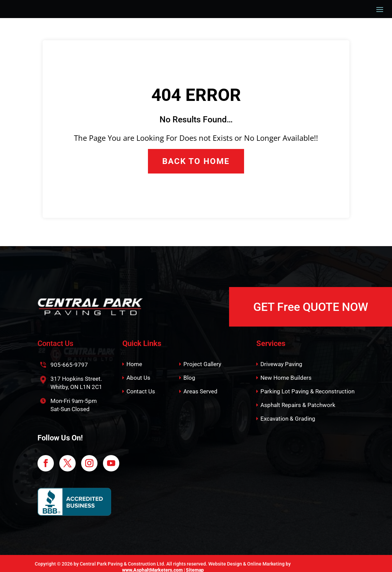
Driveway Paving (281, 358)
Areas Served (200, 385)
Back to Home (196, 154)
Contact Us (141, 385)
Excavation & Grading (288, 412)
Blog (189, 371)
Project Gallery (202, 358)
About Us (138, 371)
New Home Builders (286, 371)
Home (134, 358)
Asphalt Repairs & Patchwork (298, 398)
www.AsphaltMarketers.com (152, 563)
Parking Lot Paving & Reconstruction (307, 385)
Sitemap (195, 563)
